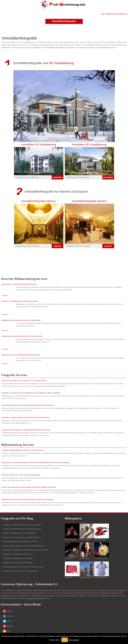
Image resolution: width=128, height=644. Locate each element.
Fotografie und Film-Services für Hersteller (18, 563)
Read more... (5, 295)
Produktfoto (69, 558)
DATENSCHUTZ (121, 14)
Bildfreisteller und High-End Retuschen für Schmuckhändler (22, 336)
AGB (103, 14)
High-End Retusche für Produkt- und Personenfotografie (21, 475)
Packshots (69, 577)
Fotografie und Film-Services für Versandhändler (20, 571)
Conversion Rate (33, 598)
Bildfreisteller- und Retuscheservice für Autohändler (19, 284)
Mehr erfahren (74, 640)
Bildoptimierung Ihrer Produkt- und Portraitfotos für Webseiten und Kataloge (27, 499)
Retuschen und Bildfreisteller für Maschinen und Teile (20, 301)
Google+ (10, 611)
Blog (8, 631)
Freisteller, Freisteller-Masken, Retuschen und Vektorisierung (22, 450)
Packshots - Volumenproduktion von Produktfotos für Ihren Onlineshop (26, 418)
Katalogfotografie (100, 540)
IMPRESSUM (110, 14)
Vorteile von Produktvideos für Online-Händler (19, 533)
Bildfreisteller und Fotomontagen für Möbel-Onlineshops (21, 355)
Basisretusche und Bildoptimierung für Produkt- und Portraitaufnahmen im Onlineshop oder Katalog (36, 463)
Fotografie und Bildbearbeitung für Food (17, 554)
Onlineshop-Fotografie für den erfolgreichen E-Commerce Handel (24, 381)
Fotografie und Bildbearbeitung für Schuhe (18, 558)
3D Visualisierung (61, 63)
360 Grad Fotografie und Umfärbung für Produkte (20, 542)
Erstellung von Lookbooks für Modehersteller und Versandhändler (26, 550)
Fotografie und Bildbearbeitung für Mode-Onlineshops (22, 525)
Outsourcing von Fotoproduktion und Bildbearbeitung (22, 537)
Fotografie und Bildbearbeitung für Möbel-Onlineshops (22, 529)
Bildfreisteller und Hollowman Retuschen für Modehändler (21, 320)
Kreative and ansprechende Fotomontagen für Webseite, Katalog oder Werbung (29, 487)
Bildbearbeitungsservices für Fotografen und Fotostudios (23, 567)
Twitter (9, 621)
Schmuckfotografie (101, 558)
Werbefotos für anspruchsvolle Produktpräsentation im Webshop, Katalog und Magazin (31, 393)
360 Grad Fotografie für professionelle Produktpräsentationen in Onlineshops (28, 405)
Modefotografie (85, 558)
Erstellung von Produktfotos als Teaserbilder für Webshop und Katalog (26, 430)
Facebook (10, 616)
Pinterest (10, 626)
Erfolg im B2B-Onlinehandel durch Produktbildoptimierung (23, 546)
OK (65, 640)
